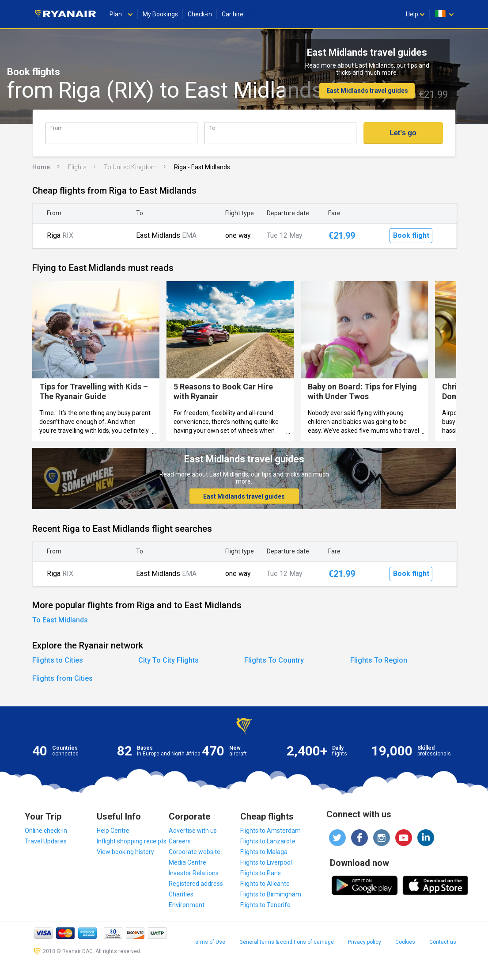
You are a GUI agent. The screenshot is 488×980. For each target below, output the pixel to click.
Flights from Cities (62, 678)
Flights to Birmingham (271, 894)
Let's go (403, 133)
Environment (187, 905)
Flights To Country (274, 660)
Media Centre (187, 862)
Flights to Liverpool (266, 862)
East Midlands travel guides (367, 91)
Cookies (405, 942)
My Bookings (160, 14)
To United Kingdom (130, 167)
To (212, 128)
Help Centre (113, 831)
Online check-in (46, 831)
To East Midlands (60, 620)
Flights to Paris (261, 873)
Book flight (411, 235)
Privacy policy (365, 942)
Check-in (200, 14)
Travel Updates (46, 841)
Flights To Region (379, 660)
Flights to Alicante (265, 884)
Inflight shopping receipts (132, 841)
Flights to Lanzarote (268, 841)
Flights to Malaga (264, 852)
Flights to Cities (58, 660)
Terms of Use (209, 942)
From (57, 128)
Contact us (443, 942)
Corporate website (195, 852)
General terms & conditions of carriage (287, 942)
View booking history (125, 852)
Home (41, 167)
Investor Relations (194, 873)
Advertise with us (193, 831)
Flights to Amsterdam (270, 831)
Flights (77, 167)
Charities (181, 894)
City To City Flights (168, 660)
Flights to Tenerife (265, 905)
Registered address (196, 884)
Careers (180, 841)
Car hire (233, 14)
